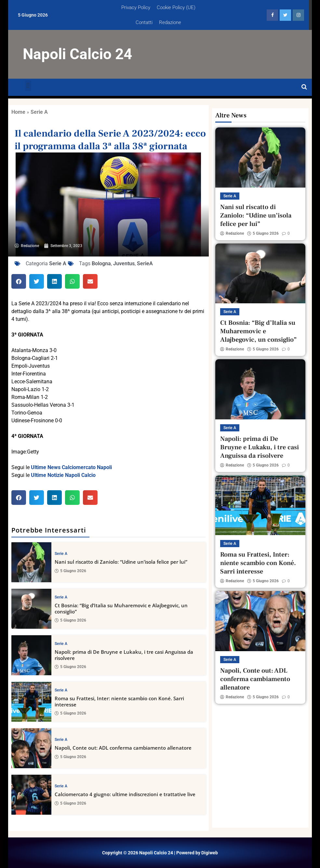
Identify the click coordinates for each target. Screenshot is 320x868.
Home (18, 112)
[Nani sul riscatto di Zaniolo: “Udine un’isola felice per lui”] (31, 562)
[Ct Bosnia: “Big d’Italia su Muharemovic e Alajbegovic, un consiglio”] (31, 609)
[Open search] (304, 87)
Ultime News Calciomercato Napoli (71, 467)
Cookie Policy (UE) (176, 7)
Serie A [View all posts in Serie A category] (61, 554)
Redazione (170, 22)
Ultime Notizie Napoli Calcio (63, 475)
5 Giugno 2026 (70, 571)
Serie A (39, 112)
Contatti (144, 22)
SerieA (145, 263)
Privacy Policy (136, 7)
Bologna (101, 263)
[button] (28, 86)
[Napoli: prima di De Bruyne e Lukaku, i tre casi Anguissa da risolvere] (31, 655)
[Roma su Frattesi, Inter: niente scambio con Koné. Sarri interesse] (31, 702)
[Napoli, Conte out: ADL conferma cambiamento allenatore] (31, 748)
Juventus (124, 263)
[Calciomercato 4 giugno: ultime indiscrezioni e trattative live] (31, 795)
